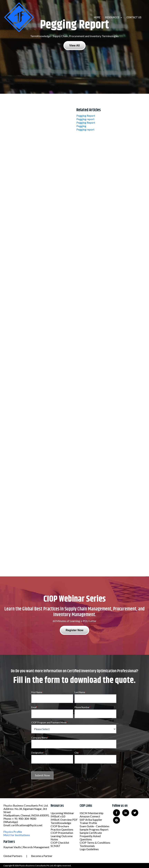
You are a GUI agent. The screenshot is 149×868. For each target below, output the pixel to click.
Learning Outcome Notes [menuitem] (62, 838)
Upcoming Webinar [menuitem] (62, 813)
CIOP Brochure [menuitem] (60, 826)
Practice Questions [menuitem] (62, 829)
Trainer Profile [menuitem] (88, 823)
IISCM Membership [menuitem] (92, 813)
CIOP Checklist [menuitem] (60, 843)
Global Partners (13, 856)
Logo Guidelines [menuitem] (89, 849)
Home (97, 17)
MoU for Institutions (17, 835)
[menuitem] (99, 17)
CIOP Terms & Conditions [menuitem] (95, 843)
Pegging (81, 126)
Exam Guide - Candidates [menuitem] (95, 826)
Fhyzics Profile (13, 832)
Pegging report (85, 119)
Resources (112, 17)
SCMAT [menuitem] (55, 846)
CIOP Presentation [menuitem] (62, 833)
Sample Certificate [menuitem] (91, 833)
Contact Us (134, 17)
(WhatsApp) (11, 822)
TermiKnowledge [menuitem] (61, 823)
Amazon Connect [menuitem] (90, 816)
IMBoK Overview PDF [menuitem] (64, 820)
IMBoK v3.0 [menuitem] (58, 816)
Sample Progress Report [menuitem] (94, 829)
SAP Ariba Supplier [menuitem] (91, 820)
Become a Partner (42, 856)
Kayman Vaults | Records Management (26, 847)
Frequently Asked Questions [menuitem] (90, 838)
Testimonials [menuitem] (87, 846)
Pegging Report (86, 116)
